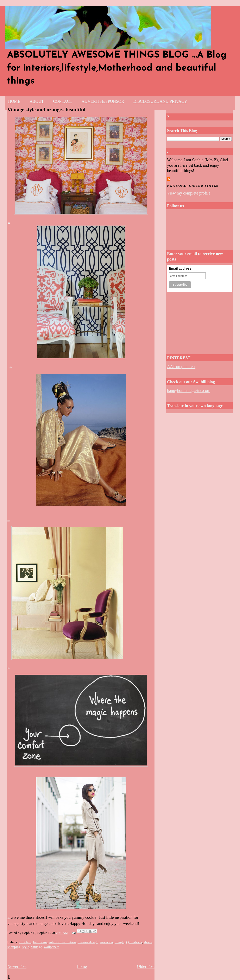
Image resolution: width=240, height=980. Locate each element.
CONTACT (63, 101)
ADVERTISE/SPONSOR (103, 101)
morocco (106, 942)
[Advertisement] (199, 322)
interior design (88, 942)
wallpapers (52, 947)
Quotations (134, 942)
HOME (14, 101)
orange (119, 942)
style (26, 947)
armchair (25, 942)
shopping (14, 947)
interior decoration (62, 942)
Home (82, 966)
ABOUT (37, 101)
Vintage (36, 947)
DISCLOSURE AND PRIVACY (160, 101)
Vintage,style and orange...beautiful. (47, 110)
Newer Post (17, 966)
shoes (148, 942)
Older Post (146, 966)
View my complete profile (189, 193)
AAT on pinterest (181, 367)
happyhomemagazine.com (189, 390)
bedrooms (40, 942)
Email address (180, 268)
